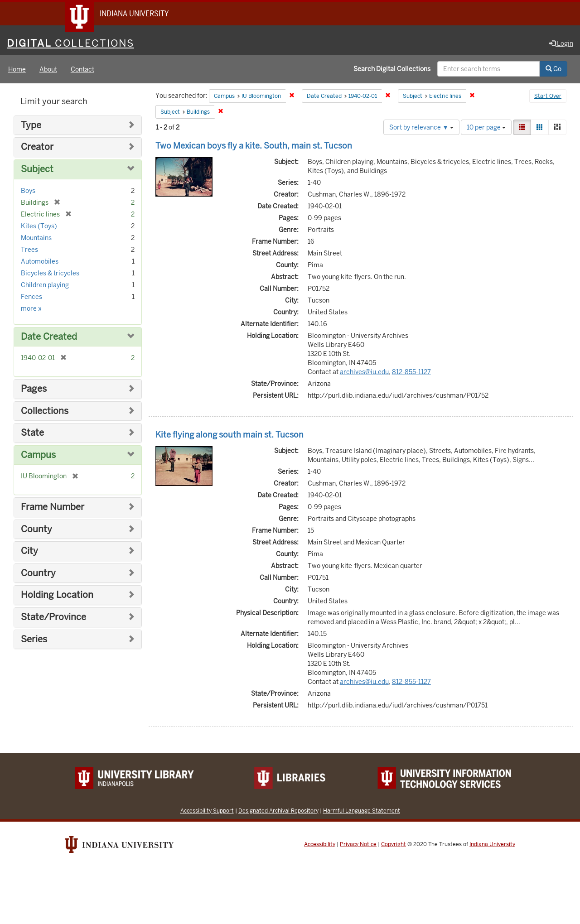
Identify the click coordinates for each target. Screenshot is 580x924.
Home (17, 70)
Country (38, 574)
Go (553, 69)
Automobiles (40, 262)
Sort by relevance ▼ (421, 128)
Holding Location (57, 596)
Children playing (45, 285)
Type (31, 126)
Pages (34, 389)
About (48, 70)
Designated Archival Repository (278, 811)
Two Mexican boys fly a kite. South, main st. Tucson (254, 146)
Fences (31, 297)
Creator (37, 148)
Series (34, 640)
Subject (37, 170)
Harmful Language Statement (362, 811)
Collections (45, 411)
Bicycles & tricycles (50, 274)
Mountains (36, 238)
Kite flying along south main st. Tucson (230, 435)
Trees (29, 250)
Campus (38, 455)
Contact (82, 70)
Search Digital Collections (392, 69)
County (36, 530)
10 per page (486, 128)
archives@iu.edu (364, 372)
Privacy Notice (358, 845)
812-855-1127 (411, 372)
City (29, 551)
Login (561, 44)
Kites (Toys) (39, 226)
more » (31, 309)
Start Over (548, 97)
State (32, 433)
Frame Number (53, 508)
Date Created (49, 337)
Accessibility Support (207, 811)
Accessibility (320, 845)
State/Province (53, 618)
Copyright (394, 845)
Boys (28, 191)
